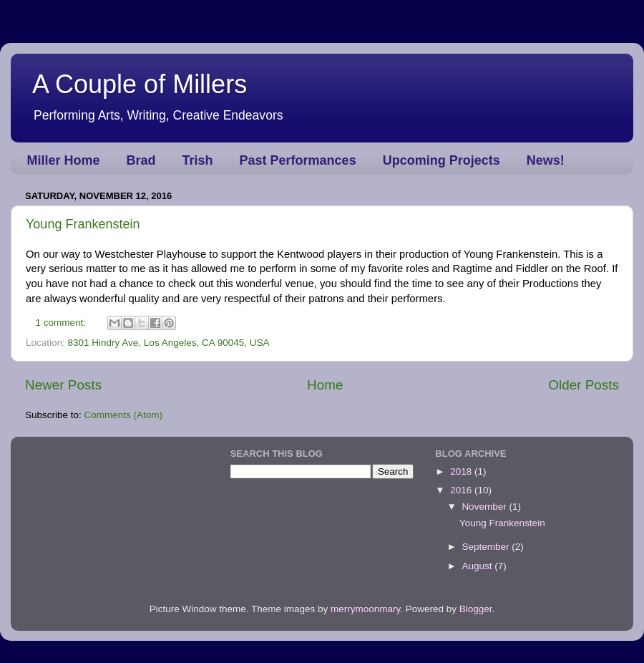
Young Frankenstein (83, 224)
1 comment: (62, 323)
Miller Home (64, 160)
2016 (462, 490)
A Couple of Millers (140, 84)
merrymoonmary (365, 609)
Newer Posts (63, 385)
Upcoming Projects (441, 160)
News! (546, 160)
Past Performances (298, 160)
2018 (462, 471)
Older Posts (584, 385)
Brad (141, 160)
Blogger (476, 609)
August (478, 566)
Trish (198, 160)
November (485, 507)
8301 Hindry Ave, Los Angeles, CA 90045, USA (169, 343)
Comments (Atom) (124, 415)
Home (325, 385)
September (487, 547)
